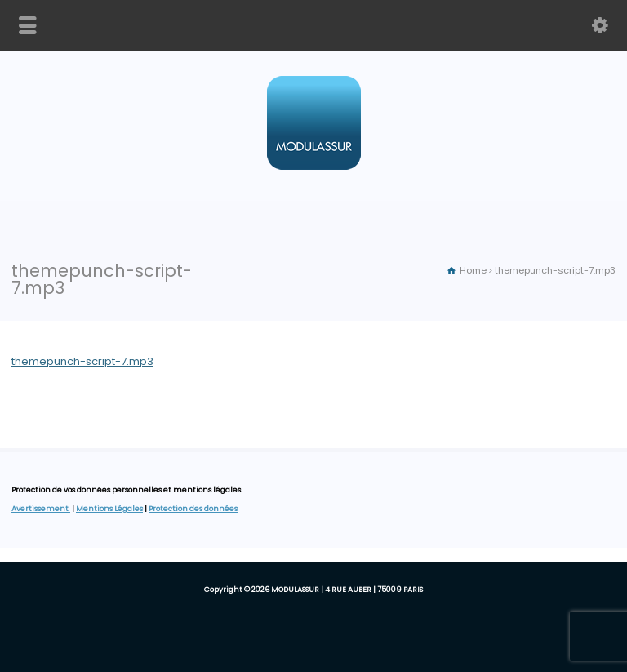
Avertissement (41, 509)
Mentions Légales (109, 509)
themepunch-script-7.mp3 (82, 361)
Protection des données (193, 509)
